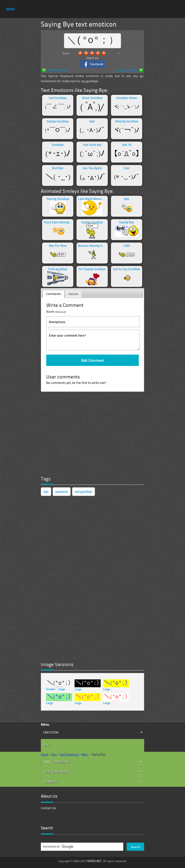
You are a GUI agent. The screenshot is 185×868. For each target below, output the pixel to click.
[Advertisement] (78, 435)
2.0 (86, 53)
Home (45, 754)
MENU (10, 9)
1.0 (80, 53)
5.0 (104, 53)
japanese (62, 491)
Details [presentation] (73, 294)
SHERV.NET (94, 861)
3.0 (92, 53)
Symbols (51, 782)
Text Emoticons (69, 754)
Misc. (85, 754)
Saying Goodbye (130, 70)
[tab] (54, 294)
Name (56, 311)
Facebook (93, 64)
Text (46, 745)
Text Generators (57, 772)
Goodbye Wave (55, 70)
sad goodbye (84, 491)
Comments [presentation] (54, 294)
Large (62, 689)
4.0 (98, 53)
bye (46, 491)
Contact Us (48, 808)
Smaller (51, 689)
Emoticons (51, 732)
